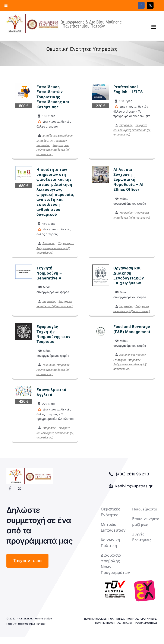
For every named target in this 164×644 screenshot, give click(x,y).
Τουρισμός (60, 143)
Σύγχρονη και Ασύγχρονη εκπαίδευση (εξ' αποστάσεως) (53, 152)
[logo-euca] (145, 593)
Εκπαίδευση (50, 138)
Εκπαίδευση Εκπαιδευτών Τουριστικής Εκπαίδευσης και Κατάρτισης (53, 99)
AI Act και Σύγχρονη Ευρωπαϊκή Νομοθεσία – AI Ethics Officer (128, 182)
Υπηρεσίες (43, 147)
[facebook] (141, 5)
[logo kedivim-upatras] (35, 25)
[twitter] (150, 5)
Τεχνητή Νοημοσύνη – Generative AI (50, 275)
